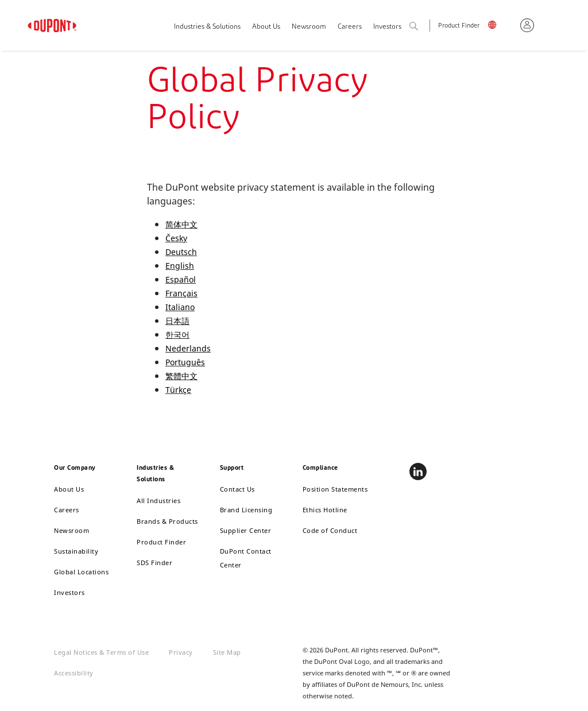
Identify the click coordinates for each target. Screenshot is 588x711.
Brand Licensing (246, 510)
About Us (266, 27)
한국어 (177, 335)
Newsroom (309, 27)
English (500, 27)
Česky (176, 238)
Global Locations (81, 572)
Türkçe (178, 390)
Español (181, 279)
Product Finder (459, 26)
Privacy (181, 652)
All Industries (158, 501)
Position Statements (335, 489)
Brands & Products (167, 521)
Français (181, 293)
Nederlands (188, 348)
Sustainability (76, 551)
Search (426, 27)
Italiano (180, 307)
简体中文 (181, 224)
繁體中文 (181, 376)
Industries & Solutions (207, 27)
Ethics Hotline (325, 510)
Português (185, 362)
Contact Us (237, 489)
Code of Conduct (330, 530)
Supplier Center (246, 530)
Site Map (227, 652)
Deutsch (181, 252)
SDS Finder (154, 563)
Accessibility (74, 673)
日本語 (177, 321)
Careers (350, 27)
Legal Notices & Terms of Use (101, 652)
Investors (69, 592)
